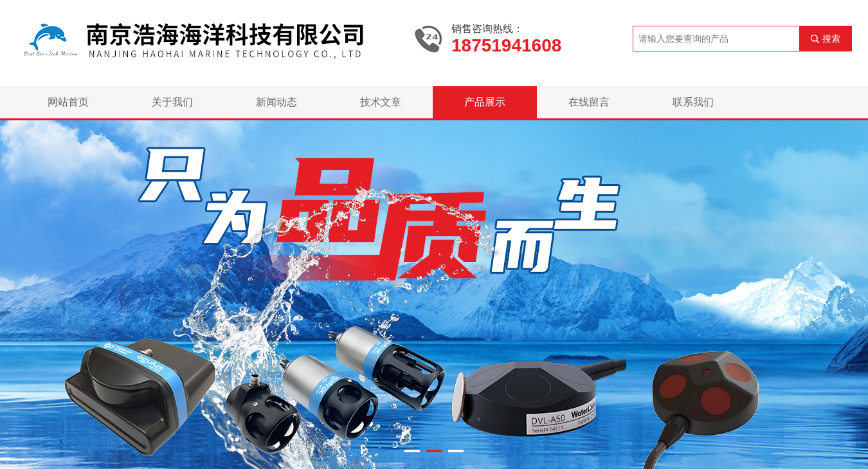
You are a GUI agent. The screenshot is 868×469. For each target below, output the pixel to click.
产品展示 (485, 102)
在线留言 (589, 102)
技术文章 (381, 102)
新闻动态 (276, 102)
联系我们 (693, 102)
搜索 (831, 39)
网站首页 (68, 102)
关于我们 (172, 102)
